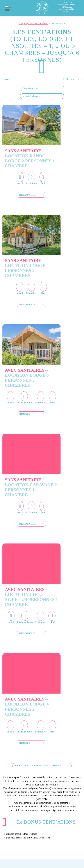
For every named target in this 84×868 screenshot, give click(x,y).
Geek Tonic (42, 843)
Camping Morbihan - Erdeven (34, 23)
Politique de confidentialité (47, 840)
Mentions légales (15, 840)
